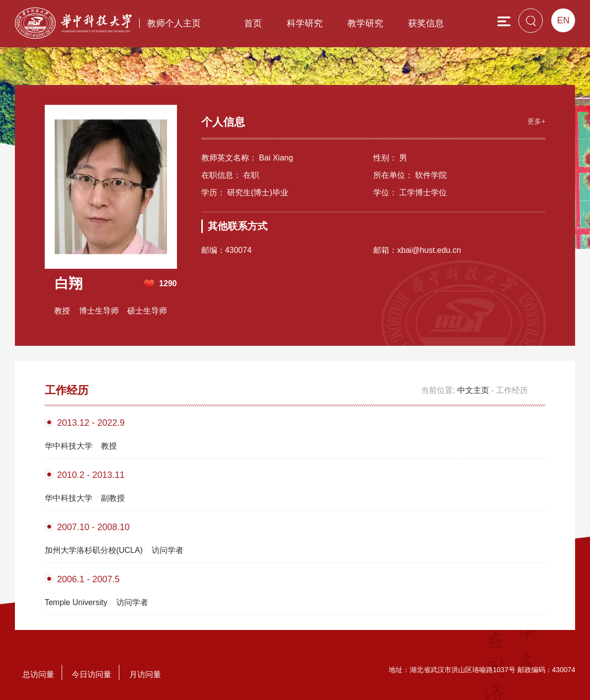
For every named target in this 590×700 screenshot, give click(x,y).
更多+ (536, 121)
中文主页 (473, 390)
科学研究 (305, 23)
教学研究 (365, 23)
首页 (253, 23)
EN (563, 20)
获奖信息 (426, 23)
